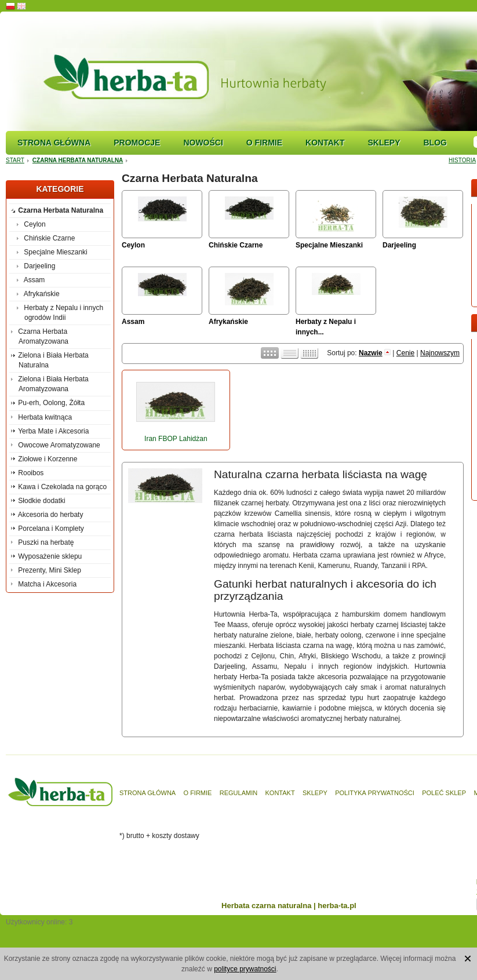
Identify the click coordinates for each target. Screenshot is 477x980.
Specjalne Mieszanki (329, 245)
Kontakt (325, 143)
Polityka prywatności (375, 793)
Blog (435, 143)
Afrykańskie (228, 322)
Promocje (137, 143)
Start (15, 160)
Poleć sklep (444, 793)
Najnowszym (440, 353)
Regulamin (238, 793)
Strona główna (54, 143)
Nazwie (371, 353)
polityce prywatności (245, 969)
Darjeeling (399, 245)
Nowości (203, 143)
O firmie (264, 143)
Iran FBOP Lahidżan (176, 439)
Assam (133, 322)
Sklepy (384, 143)
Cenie (405, 353)
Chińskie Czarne (236, 245)
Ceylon (133, 245)
